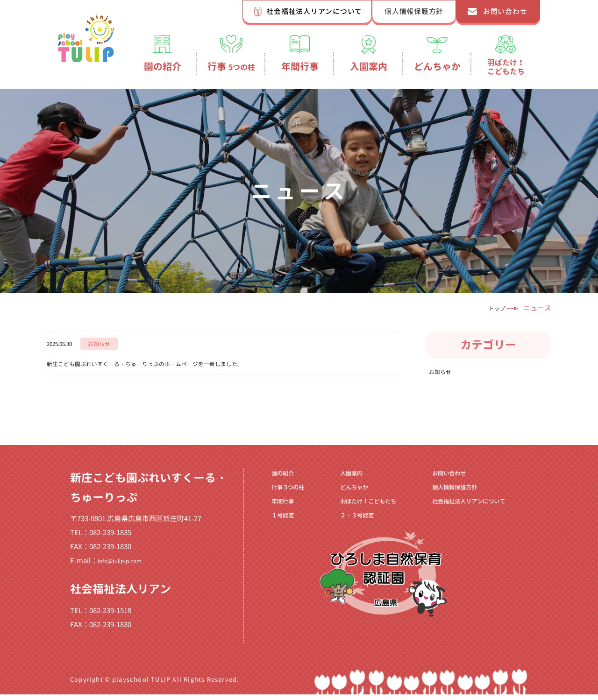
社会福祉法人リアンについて (314, 11)
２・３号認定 (347, 533)
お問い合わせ (505, 11)
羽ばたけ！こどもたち (506, 67)
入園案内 (369, 66)
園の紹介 (163, 66)
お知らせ (444, 374)
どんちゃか (437, 66)
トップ (490, 308)
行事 (231, 66)
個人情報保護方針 (414, 11)
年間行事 (300, 66)
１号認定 (278, 533)
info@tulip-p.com (126, 567)
